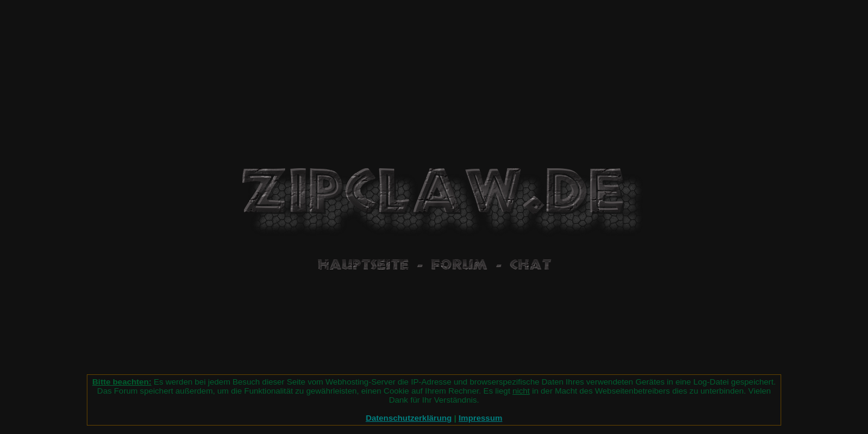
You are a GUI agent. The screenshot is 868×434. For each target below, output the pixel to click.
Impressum (481, 418)
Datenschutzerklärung (409, 418)
